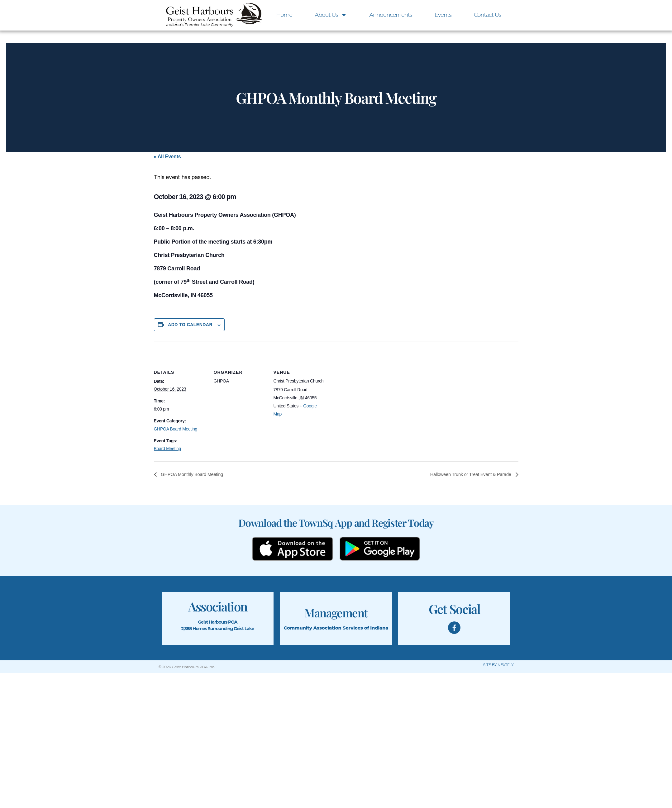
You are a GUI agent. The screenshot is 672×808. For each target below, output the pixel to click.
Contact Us (488, 15)
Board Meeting (168, 449)
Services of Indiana (366, 628)
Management (336, 613)
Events (443, 15)
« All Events (167, 157)
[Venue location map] (366, 384)
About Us (331, 15)
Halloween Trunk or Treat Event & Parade (467, 474)
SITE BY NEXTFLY (498, 665)
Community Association (312, 628)
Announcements (391, 15)
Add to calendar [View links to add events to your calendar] (190, 325)
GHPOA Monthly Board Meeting (195, 474)
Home (284, 15)
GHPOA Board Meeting (176, 429)
